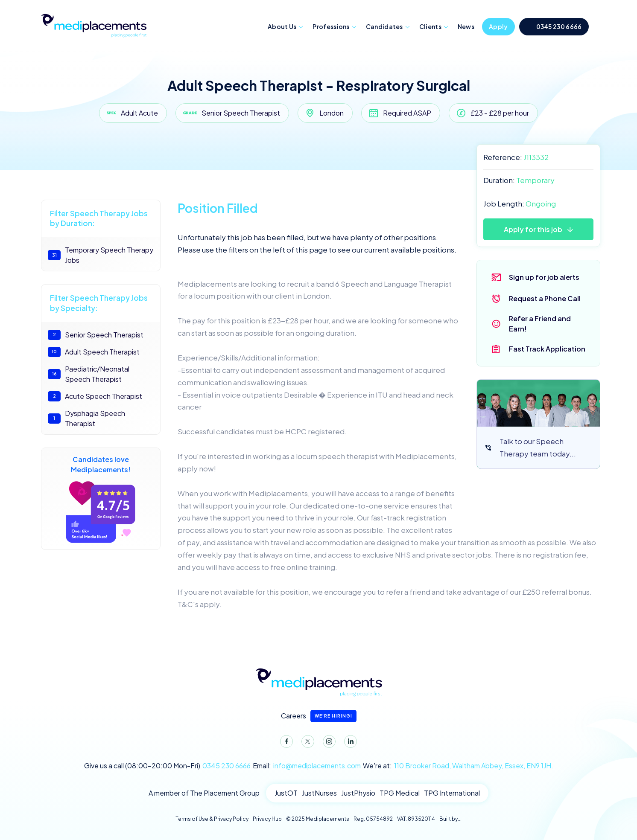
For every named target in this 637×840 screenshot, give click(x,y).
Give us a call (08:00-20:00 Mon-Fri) (167, 766)
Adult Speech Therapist (94, 352)
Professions (331, 26)
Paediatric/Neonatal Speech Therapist (89, 374)
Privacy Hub (267, 819)
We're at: (458, 766)
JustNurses (319, 793)
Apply (498, 26)
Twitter (306, 743)
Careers (319, 716)
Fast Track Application (547, 349)
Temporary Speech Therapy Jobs (101, 255)
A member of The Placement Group (204, 793)
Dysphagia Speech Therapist (86, 418)
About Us (282, 26)
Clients (430, 26)
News (466, 26)
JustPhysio (358, 793)
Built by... (450, 819)
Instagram (327, 743)
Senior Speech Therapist (96, 335)
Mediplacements (94, 25)
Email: (307, 766)
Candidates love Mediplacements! (101, 499)
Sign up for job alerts (544, 277)
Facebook (285, 743)
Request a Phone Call (545, 298)
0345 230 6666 (559, 26)
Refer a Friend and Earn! (540, 324)
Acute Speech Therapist (95, 396)
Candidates (384, 26)
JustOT (286, 793)
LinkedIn (349, 743)
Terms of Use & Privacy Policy (212, 819)
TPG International (452, 793)
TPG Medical (400, 793)
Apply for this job (533, 229)
